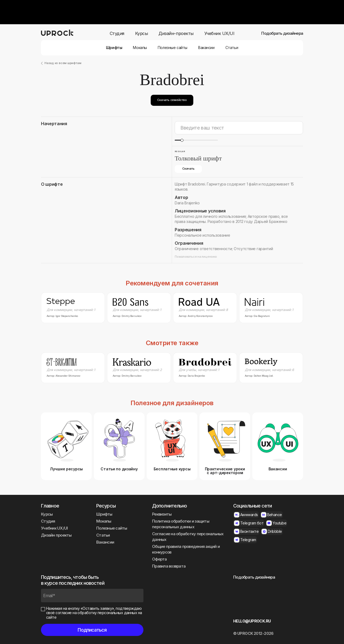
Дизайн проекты (56, 535)
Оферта (159, 559)
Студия (117, 34)
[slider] (182, 140)
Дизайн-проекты (176, 34)
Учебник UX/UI (219, 34)
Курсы (142, 34)
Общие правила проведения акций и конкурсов (186, 549)
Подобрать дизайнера (282, 33)
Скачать (188, 169)
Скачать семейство (172, 100)
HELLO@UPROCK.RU (252, 621)
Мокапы (140, 48)
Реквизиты (162, 514)
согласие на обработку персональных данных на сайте (94, 615)
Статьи (232, 48)
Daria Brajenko (187, 203)
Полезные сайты (173, 48)
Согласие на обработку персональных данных (188, 537)
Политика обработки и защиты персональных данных (181, 524)
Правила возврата (169, 566)
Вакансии (206, 48)
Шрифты (114, 48)
